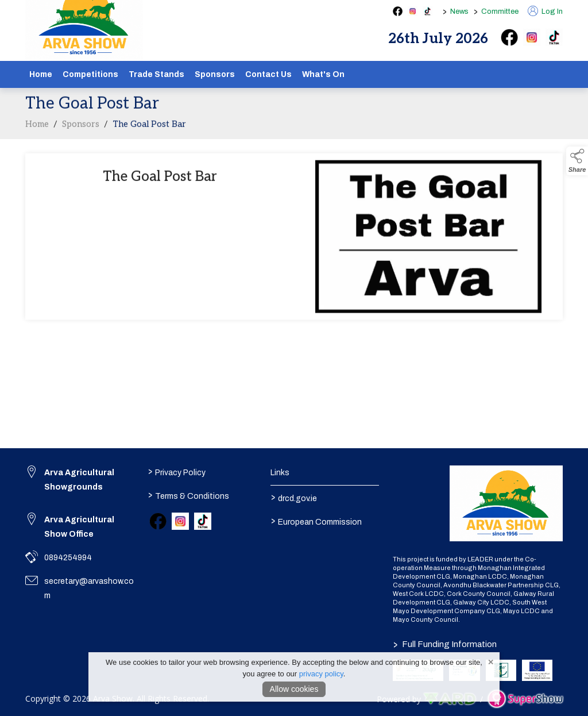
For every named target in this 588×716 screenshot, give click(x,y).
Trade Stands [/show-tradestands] (156, 74)
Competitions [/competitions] (90, 74)
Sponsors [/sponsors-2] (215, 74)
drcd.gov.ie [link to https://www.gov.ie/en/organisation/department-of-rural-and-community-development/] (293, 497)
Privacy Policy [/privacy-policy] (177, 471)
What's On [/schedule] (323, 74)
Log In (545, 11)
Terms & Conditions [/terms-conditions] (189, 495)
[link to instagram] (180, 521)
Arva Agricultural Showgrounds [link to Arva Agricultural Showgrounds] (79, 480)
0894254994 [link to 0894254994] (68, 558)
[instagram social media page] (413, 11)
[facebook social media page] (398, 11)
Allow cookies (294, 689)
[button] (577, 161)
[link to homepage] (506, 503)
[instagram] (532, 37)
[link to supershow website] (525, 699)
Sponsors (81, 127)
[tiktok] (554, 37)
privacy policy (321, 674)
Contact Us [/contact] (268, 74)
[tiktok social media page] (428, 11)
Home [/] (41, 74)
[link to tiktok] (203, 521)
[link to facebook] (158, 521)
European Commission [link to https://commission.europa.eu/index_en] (316, 521)
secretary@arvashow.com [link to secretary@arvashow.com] (89, 588)
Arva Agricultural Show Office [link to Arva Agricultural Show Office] (79, 527)
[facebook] (509, 37)
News (459, 11)
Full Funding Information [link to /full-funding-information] (445, 644)
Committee (500, 11)
